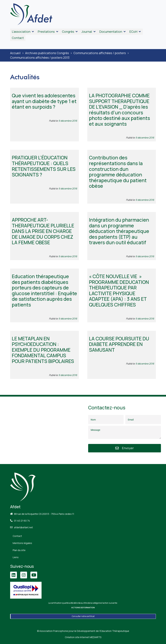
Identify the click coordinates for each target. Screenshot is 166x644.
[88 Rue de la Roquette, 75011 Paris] (42, 430)
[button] (23, 32)
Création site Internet (83, 637)
